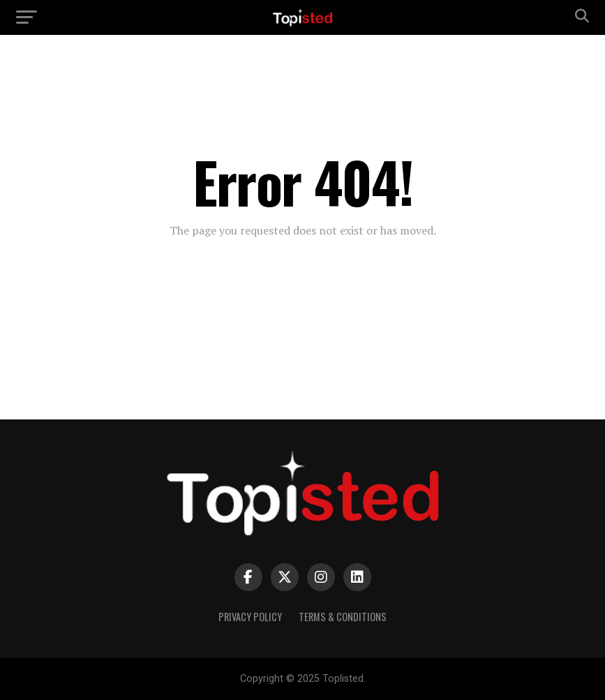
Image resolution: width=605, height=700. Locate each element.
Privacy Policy (250, 617)
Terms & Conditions (343, 617)
